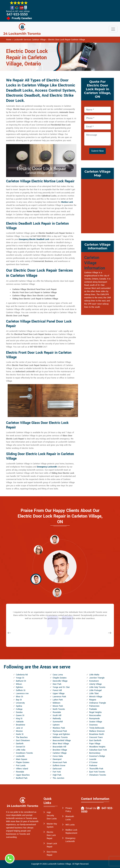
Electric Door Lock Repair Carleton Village (67, 40)
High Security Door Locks (52, 816)
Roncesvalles (95, 715)
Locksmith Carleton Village (59, 864)
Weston (19, 731)
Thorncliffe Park (96, 769)
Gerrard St (20, 747)
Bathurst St (21, 681)
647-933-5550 (17, 14)
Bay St (19, 700)
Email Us (91, 808)
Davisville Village (60, 681)
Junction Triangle (97, 678)
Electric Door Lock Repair (51, 835)
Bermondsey (95, 753)
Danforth (20, 744)
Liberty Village (95, 684)
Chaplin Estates (60, 678)
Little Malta (94, 675)
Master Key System (52, 825)
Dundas (19, 712)
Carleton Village (60, 753)
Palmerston (94, 706)
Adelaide (20, 722)
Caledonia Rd (22, 675)
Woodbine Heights (97, 747)
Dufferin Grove (59, 766)
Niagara (93, 700)
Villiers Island (22, 769)
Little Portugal (95, 690)
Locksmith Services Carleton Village (30, 40)
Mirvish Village (96, 697)
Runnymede (94, 719)
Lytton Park (58, 700)
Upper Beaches (23, 775)
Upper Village (59, 693)
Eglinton (19, 687)
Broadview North (97, 734)
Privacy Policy (69, 810)
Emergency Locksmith (70, 840)
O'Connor (93, 762)
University (20, 703)
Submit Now (97, 151)
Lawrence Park (59, 697)
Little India (21, 750)
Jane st (19, 728)
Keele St (20, 734)
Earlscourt (57, 769)
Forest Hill (57, 690)
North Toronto (59, 709)
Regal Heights (95, 712)
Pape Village (95, 744)
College (19, 709)
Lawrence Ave (22, 693)
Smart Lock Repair (52, 845)
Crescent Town (96, 737)
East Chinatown (23, 740)
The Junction (58, 778)
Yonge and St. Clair (61, 687)
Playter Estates (23, 762)
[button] (38, 550)
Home (9, 40)
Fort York (57, 772)
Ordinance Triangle (98, 703)
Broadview (21, 725)
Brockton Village (60, 750)
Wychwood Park (60, 731)
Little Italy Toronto (97, 687)
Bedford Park (22, 778)
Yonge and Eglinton (61, 734)
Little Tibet (94, 693)
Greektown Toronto (24, 753)
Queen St (20, 715)
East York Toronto (97, 772)
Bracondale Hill (59, 747)
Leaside (93, 759)
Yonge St (20, 678)
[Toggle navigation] (113, 29)
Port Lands (21, 766)
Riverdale (20, 772)
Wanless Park (59, 728)
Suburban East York (98, 750)
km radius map (97, 206)
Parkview (93, 766)
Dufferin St (21, 690)
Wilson (19, 684)
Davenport (57, 759)
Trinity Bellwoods (97, 728)
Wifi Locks (70, 825)
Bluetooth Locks (70, 818)
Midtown (56, 703)
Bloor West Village (61, 744)
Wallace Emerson (97, 731)
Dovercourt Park (60, 762)
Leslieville (20, 756)
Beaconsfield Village (62, 740)
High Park (57, 775)
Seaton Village (96, 722)
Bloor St (19, 697)
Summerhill (58, 722)
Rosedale (57, 712)
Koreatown (94, 681)
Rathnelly (57, 719)
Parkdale (93, 709)
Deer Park (57, 684)
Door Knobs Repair (52, 853)
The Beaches (22, 737)
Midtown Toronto (60, 737)
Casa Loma (58, 675)
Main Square (22, 759)
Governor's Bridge (97, 756)
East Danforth (95, 740)
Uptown (56, 725)
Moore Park (58, 706)
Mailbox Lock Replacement (71, 832)
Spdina (19, 706)
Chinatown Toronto (98, 775)
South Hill (57, 715)
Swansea (93, 725)
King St (19, 719)
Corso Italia (58, 756)
